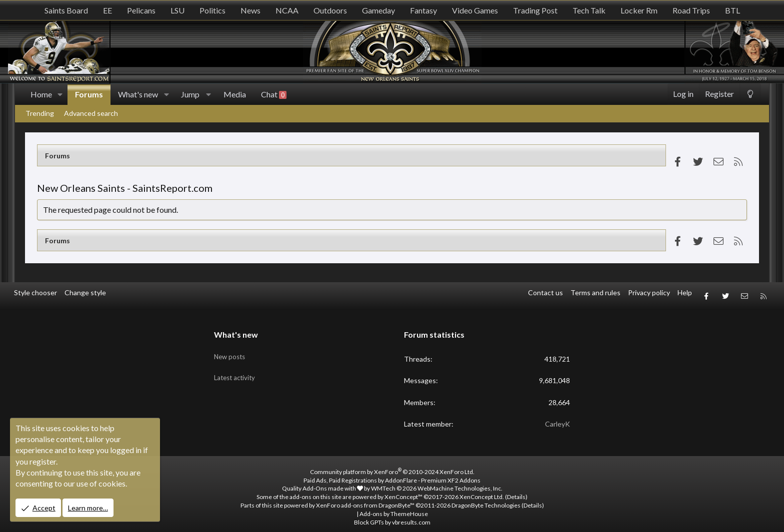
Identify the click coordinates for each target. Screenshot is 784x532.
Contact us (545, 292)
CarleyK (557, 417)
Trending (40, 113)
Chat (274, 94)
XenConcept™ (403, 490)
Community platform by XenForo (392, 465)
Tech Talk (589, 10)
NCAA (287, 10)
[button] (60, 94)
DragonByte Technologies (486, 499)
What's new (138, 94)
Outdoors (330, 10)
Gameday (378, 10)
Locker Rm (639, 10)
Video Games (475, 10)
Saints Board (66, 10)
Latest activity (236, 365)
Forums (89, 94)
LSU (177, 10)
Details (516, 490)
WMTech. (437, 482)
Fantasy (423, 10)
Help (685, 292)
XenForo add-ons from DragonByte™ (365, 499)
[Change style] (750, 94)
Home (41, 94)
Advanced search (91, 113)
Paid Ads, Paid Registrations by (392, 473)
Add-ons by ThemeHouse (394, 507)
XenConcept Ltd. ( (483, 490)
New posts (231, 346)
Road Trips (691, 10)
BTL (732, 10)
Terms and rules (595, 292)
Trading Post (535, 10)
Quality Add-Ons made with (322, 482)
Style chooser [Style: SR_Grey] (35, 292)
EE (107, 10)
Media (235, 94)
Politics (212, 10)
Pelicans (141, 10)
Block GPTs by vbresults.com (392, 515)
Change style (85, 292)
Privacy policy (649, 292)
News (250, 10)
